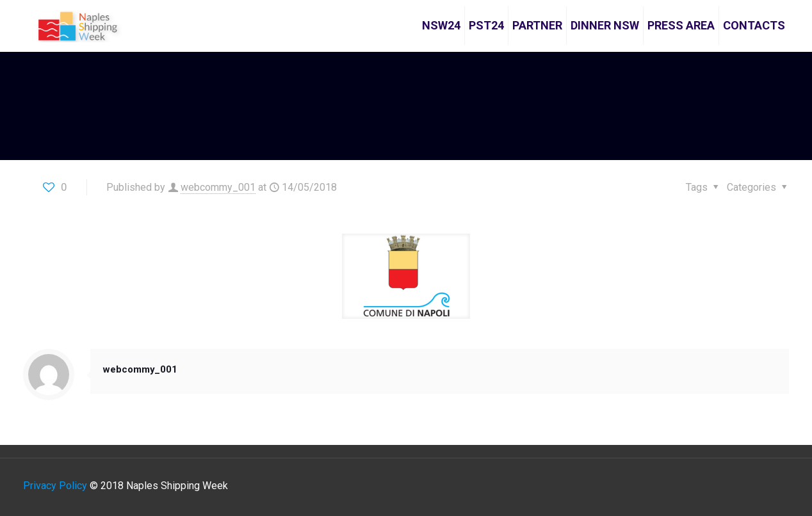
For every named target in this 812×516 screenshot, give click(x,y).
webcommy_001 (218, 187)
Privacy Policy (55, 486)
